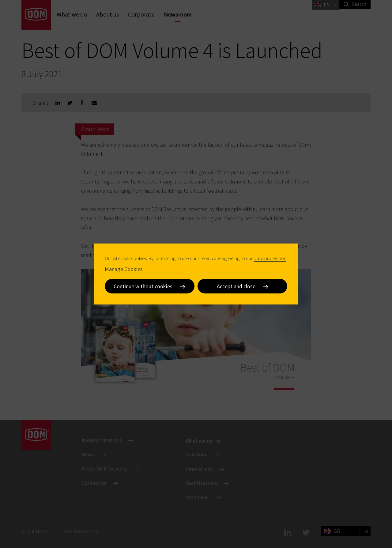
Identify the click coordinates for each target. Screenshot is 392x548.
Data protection (270, 258)
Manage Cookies (124, 269)
